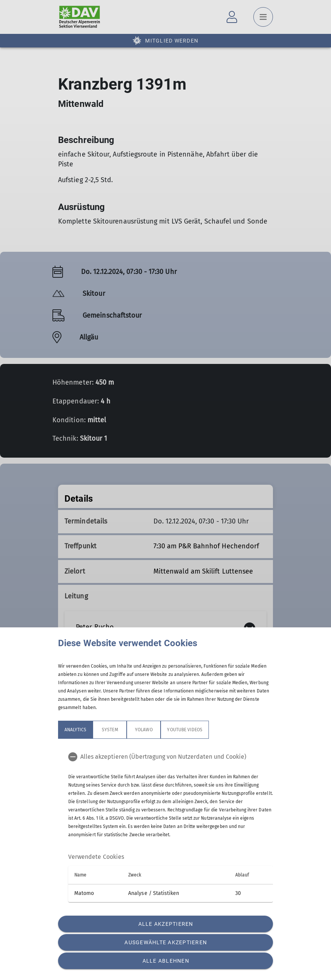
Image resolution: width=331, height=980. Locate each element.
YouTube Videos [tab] (185, 730)
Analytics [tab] (75, 730)
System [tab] (110, 730)
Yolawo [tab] (144, 730)
